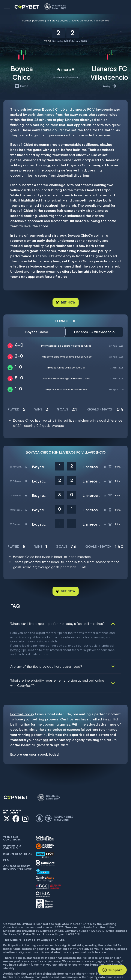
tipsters (74, 690)
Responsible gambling (12, 818)
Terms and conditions (12, 809)
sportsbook (38, 725)
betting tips (20, 695)
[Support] (112, 970)
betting (38, 690)
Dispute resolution (18, 825)
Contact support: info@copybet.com (18, 839)
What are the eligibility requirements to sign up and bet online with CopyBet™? (57, 654)
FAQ (6, 831)
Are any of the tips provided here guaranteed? (46, 638)
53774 (59, 898)
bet (46, 711)
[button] (7, 7)
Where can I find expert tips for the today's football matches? (57, 624)
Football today (22, 685)
